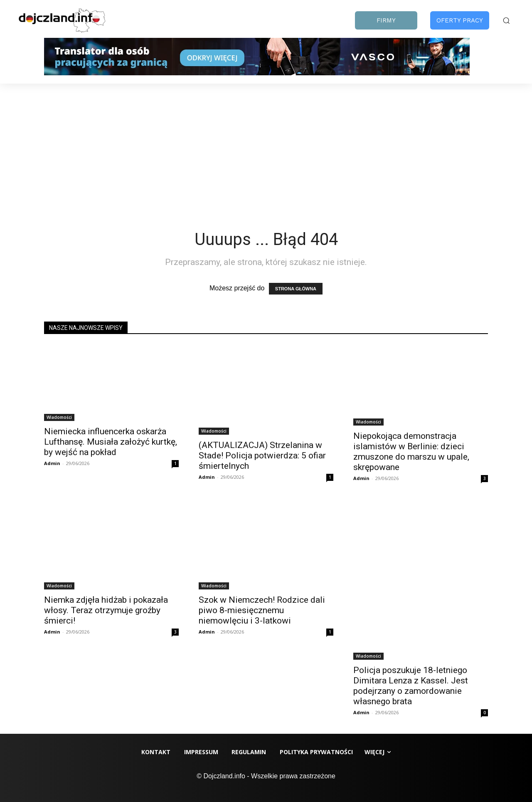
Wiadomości (59, 417)
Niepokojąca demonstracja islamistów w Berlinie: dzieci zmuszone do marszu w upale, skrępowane (411, 452)
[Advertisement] (266, 146)
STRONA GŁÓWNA (296, 289)
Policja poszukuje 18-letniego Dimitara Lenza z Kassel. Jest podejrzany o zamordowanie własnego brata (411, 686)
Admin (52, 463)
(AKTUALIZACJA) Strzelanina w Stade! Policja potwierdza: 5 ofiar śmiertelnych (262, 455)
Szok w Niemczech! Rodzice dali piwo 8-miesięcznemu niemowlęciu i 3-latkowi (262, 610)
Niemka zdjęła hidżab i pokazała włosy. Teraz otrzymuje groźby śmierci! (106, 610)
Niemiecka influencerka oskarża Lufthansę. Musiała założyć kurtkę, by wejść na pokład (111, 442)
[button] (506, 20)
